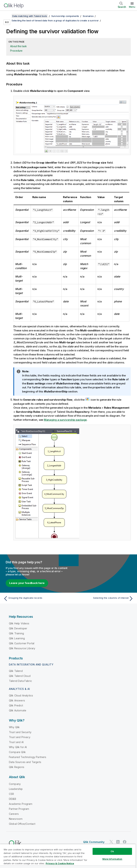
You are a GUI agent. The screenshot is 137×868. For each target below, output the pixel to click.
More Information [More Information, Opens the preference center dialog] (112, 859)
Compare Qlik (17, 752)
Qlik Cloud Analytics (21, 695)
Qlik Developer (18, 628)
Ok (112, 851)
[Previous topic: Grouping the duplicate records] (35, 599)
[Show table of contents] (7, 16)
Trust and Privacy (20, 737)
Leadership (16, 789)
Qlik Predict (16, 705)
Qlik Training (16, 633)
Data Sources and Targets (25, 762)
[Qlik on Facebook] (125, 842)
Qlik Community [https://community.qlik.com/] (94, 842)
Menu (132, 7)
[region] (68, 856)
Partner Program (19, 809)
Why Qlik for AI (18, 747)
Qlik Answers (17, 700)
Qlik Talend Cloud (20, 676)
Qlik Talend (16, 671)
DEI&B (12, 799)
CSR (11, 794)
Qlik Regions (17, 767)
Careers (14, 814)
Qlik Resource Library (22, 648)
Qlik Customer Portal (22, 643)
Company (15, 784)
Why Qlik (14, 727)
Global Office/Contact (22, 824)
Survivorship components (65, 16)
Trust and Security (20, 732)
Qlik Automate (18, 710)
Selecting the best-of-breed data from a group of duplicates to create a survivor (55, 20)
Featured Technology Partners (28, 757)
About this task (18, 46)
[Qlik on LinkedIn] (118, 842)
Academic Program (21, 804)
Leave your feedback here (27, 583)
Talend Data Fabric (20, 681)
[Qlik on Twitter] (111, 842)
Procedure (16, 51)
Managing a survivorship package (65, 420)
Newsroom (16, 819)
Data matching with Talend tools (30, 16)
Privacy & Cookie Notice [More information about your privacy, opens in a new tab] (60, 863)
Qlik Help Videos (19, 623)
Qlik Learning (17, 638)
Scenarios (88, 16)
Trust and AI (16, 742)
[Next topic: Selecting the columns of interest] (102, 599)
